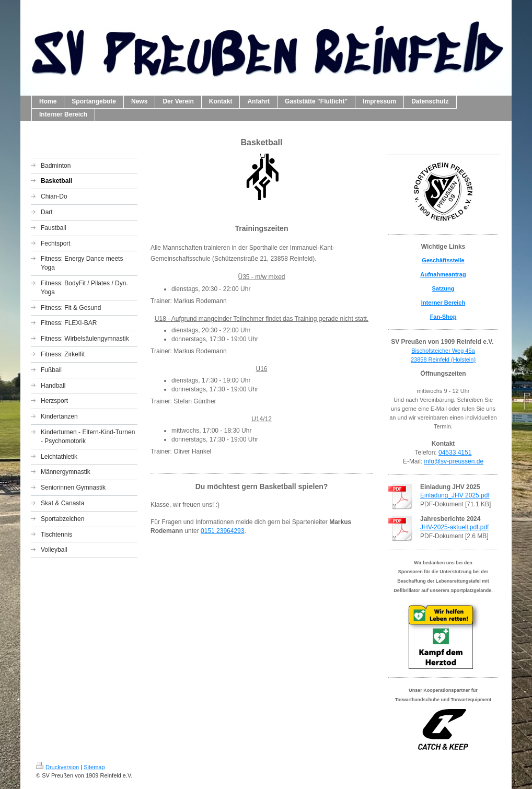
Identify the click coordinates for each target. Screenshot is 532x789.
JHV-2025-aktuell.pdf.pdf (454, 527)
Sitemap (94, 767)
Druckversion (57, 767)
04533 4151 (455, 452)
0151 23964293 (222, 531)
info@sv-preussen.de (454, 461)
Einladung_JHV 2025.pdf (455, 495)
